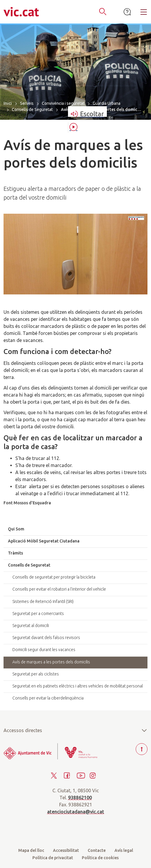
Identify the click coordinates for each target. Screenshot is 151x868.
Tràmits (15, 553)
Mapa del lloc (31, 850)
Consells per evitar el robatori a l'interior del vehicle (59, 589)
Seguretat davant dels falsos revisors (46, 638)
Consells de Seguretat (32, 109)
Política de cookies (100, 858)
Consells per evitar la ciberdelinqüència (48, 698)
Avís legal (124, 850)
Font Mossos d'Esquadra (27, 503)
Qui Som (16, 529)
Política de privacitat (53, 858)
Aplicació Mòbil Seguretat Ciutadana (44, 541)
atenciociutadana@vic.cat (76, 812)
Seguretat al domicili (31, 626)
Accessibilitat (66, 850)
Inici (8, 103)
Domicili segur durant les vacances (44, 650)
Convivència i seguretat (63, 103)
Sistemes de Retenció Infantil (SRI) (43, 601)
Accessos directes (75, 730)
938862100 (80, 798)
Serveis (27, 103)
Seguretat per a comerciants (38, 614)
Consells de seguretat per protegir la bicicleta (54, 577)
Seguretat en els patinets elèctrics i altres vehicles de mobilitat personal (78, 686)
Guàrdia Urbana (107, 103)
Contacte (97, 850)
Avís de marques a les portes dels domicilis (51, 662)
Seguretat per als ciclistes (36, 674)
